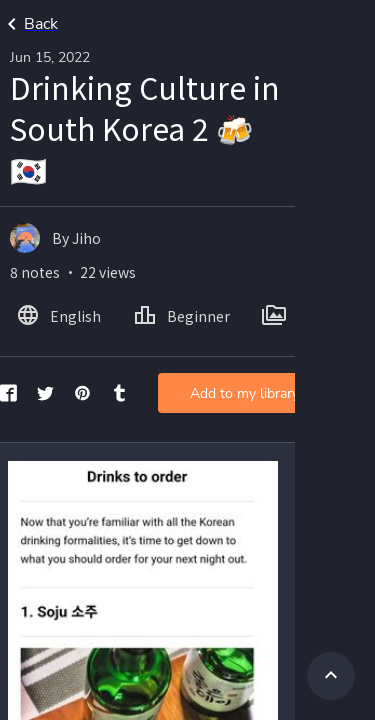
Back (29, 24)
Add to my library (244, 393)
